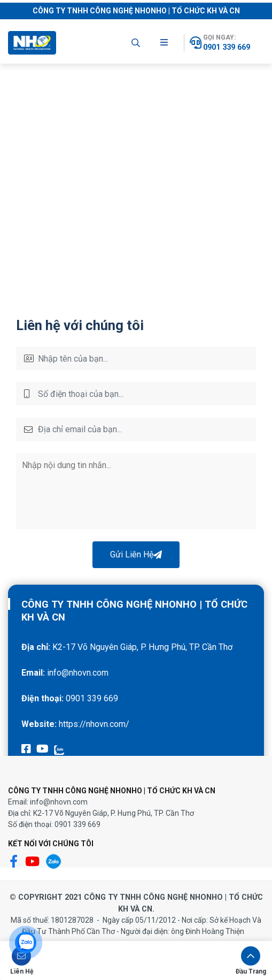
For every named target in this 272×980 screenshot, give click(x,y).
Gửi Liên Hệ (136, 554)
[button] (21, 960)
